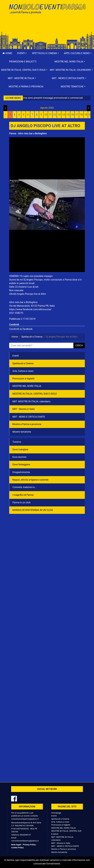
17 (77, 115)
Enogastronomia (21, 472)
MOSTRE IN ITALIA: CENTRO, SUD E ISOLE (35, 394)
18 (81, 115)
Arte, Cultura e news (23, 371)
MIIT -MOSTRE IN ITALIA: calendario (31, 401)
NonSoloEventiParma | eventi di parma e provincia (47, 9)
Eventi (16, 356)
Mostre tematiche (22, 432)
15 (68, 115)
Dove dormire (19, 457)
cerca (79, 345)
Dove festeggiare (21, 464)
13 (59, 115)
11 (50, 115)
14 (63, 115)
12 (55, 115)
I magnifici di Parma (23, 495)
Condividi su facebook (21, 329)
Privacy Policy (29, 845)
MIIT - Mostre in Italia (24, 409)
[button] (22, 53)
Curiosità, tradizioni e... (24, 487)
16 (72, 115)
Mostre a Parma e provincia (26, 87)
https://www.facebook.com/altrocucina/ (30, 309)
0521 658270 (16, 313)
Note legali (16, 845)
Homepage (56, 813)
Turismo (17, 442)
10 (46, 115)
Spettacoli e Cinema (23, 363)
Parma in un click (21, 502)
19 (86, 115)
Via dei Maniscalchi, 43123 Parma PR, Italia (32, 306)
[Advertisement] (47, 26)
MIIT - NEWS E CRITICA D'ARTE (29, 417)
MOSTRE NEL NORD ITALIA (27, 386)
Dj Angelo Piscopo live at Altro (30, 294)
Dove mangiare (20, 449)
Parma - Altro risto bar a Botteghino (28, 133)
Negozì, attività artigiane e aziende (30, 480)
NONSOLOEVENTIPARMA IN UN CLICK (33, 510)
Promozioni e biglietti (23, 62)
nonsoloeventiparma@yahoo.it (25, 819)
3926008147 (25, 835)
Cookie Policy (17, 847)
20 (90, 115)
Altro (12, 294)
